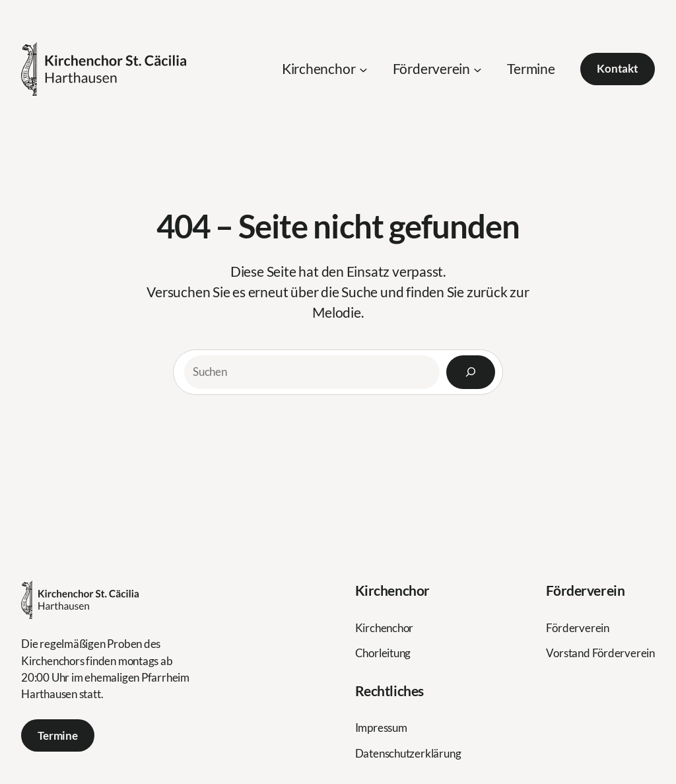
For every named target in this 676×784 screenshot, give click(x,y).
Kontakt (618, 68)
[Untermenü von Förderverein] (478, 69)
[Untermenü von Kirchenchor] (363, 69)
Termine (58, 735)
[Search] (471, 372)
